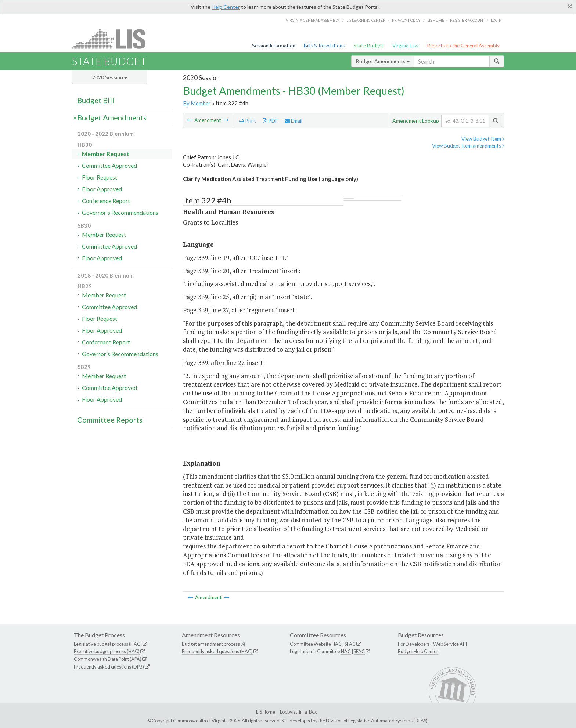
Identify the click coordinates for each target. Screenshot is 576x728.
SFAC (350, 644)
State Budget (368, 46)
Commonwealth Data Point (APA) (108, 659)
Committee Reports (110, 420)
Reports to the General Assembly (463, 46)
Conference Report (106, 201)
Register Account (467, 20)
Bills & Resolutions (324, 46)
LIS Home (266, 712)
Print (248, 121)
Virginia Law (405, 46)
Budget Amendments (383, 61)
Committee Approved (109, 165)
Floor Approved (102, 189)
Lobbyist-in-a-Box (298, 712)
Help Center (226, 7)
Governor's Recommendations (120, 212)
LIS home (436, 20)
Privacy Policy (406, 20)
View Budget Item (483, 139)
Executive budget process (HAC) (107, 651)
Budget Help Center (418, 651)
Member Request (106, 154)
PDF (270, 121)
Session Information (274, 46)
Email (294, 121)
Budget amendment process (211, 644)
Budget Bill (96, 100)
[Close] (570, 6)
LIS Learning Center (366, 20)
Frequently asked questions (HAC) (217, 651)
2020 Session (110, 77)
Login (496, 20)
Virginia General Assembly (313, 20)
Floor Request (100, 177)
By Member (197, 103)
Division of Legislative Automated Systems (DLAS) (377, 721)
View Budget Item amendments (468, 146)
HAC (337, 644)
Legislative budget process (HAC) (108, 644)
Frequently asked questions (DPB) (109, 667)
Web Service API (450, 644)
